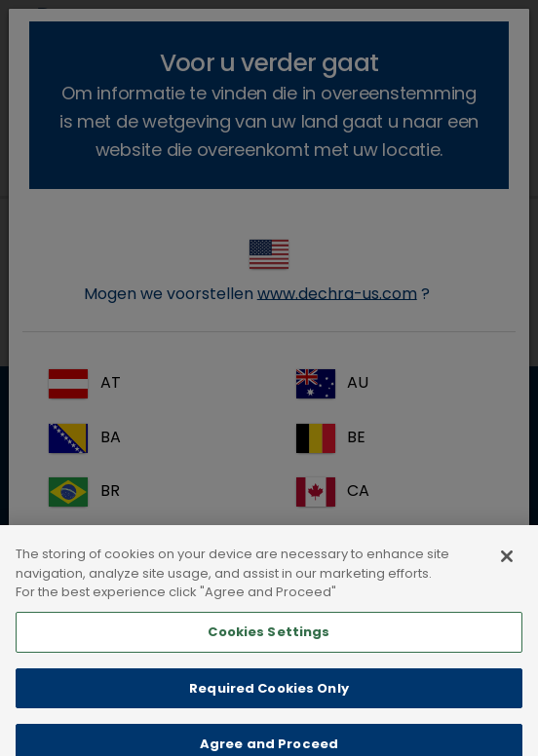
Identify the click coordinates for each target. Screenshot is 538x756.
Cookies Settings (269, 645)
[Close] (507, 570)
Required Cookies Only (269, 701)
